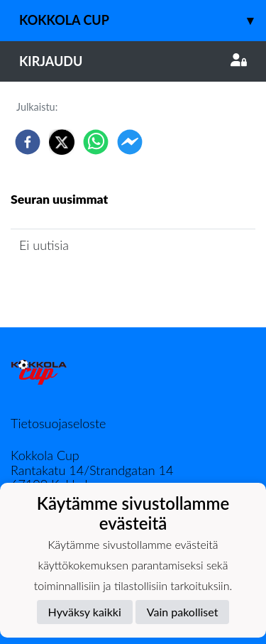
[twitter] (62, 142)
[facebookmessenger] (130, 142)
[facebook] (28, 142)
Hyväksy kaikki (85, 612)
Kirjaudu (133, 61)
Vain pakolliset (183, 612)
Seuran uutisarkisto (73, 285)
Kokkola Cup (143, 20)
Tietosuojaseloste (58, 423)
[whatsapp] (96, 142)
